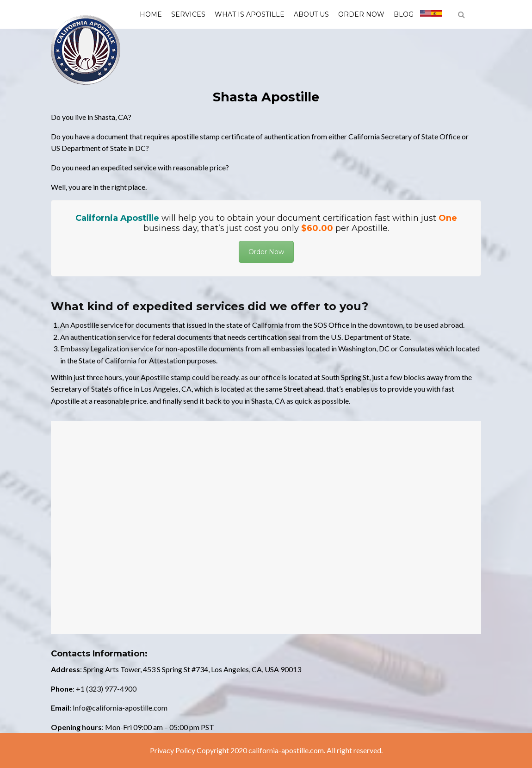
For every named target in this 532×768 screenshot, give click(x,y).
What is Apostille (250, 14)
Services (188, 14)
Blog (404, 14)
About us (311, 14)
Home (151, 14)
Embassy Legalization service (107, 348)
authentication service (105, 337)
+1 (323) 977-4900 (106, 689)
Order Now (361, 14)
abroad (452, 325)
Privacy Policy (173, 750)
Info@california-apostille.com (120, 708)
